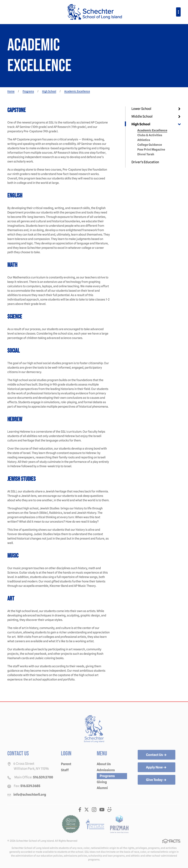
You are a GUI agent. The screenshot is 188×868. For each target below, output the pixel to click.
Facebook (80, 810)
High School (141, 124)
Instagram (94, 810)
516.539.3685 (30, 786)
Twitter (87, 810)
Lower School (141, 109)
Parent (66, 764)
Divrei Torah (146, 154)
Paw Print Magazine (151, 150)
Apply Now (157, 768)
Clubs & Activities (150, 135)
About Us (104, 764)
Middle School (142, 116)
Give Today (157, 780)
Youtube (102, 810)
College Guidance (150, 145)
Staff (65, 770)
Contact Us (157, 755)
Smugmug (110, 810)
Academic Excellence (152, 130)
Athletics (144, 140)
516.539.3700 (43, 777)
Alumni (102, 788)
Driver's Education (145, 162)
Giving (102, 782)
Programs (107, 776)
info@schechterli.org (30, 794)
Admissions (106, 770)
